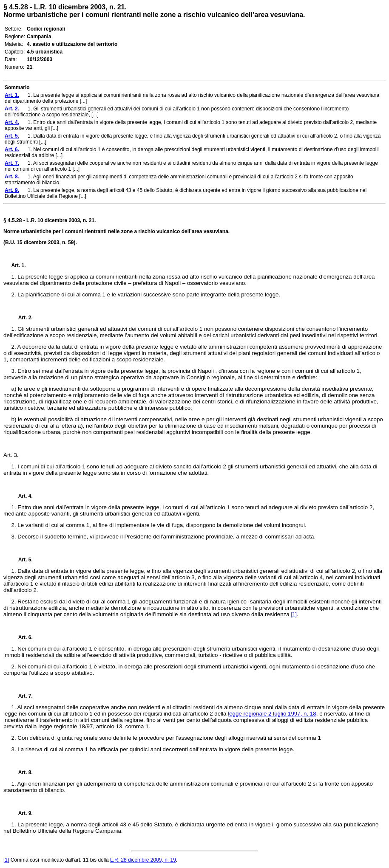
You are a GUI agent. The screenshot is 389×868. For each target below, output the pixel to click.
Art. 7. (22, 696)
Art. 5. (22, 560)
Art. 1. (19, 265)
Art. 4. (22, 496)
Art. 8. (22, 772)
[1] (294, 614)
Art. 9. (22, 813)
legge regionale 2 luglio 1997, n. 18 (272, 714)
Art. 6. (22, 637)
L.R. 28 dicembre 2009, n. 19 (143, 860)
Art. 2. (22, 318)
